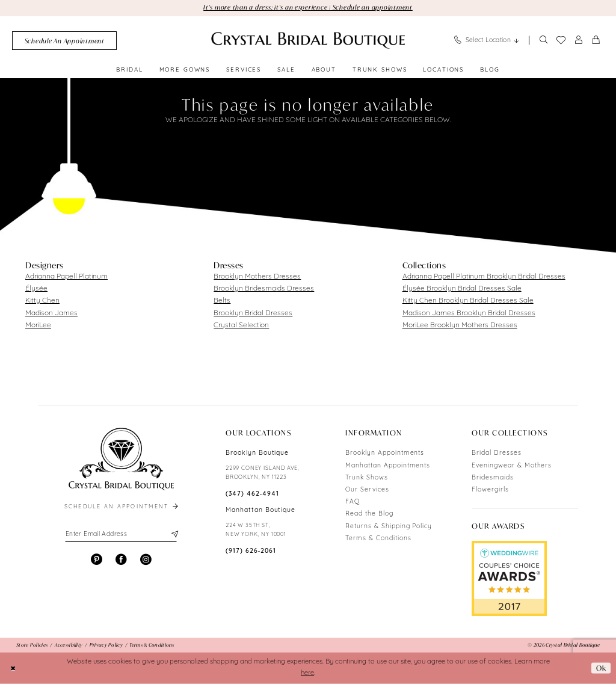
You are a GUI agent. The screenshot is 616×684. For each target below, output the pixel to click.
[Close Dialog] (13, 668)
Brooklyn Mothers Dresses (257, 277)
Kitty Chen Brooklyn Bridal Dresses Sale (468, 301)
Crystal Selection (241, 325)
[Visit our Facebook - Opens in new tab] (121, 560)
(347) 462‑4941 (252, 494)
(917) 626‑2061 (251, 551)
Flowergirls (490, 490)
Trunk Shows (367, 478)
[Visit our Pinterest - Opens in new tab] (97, 560)
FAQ (353, 502)
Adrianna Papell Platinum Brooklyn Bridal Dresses (484, 277)
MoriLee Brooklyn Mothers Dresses (460, 325)
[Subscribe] (174, 535)
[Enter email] (121, 535)
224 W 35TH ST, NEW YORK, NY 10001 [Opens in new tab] (256, 530)
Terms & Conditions (378, 539)
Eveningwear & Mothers (512, 466)
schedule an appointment (122, 507)
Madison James (51, 313)
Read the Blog (369, 514)
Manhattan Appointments (388, 466)
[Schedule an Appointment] (64, 41)
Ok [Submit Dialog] (601, 668)
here (307, 673)
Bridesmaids (493, 478)
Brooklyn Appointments (385, 453)
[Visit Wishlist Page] (561, 40)
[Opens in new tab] (509, 579)
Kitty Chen (42, 301)
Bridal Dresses (496, 453)
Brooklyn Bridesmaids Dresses (264, 289)
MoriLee (38, 325)
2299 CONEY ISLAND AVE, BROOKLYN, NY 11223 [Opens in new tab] (263, 473)
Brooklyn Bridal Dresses (253, 313)
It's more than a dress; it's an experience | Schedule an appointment (308, 7)
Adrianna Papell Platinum (66, 277)
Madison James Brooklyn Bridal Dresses (469, 313)
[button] (579, 41)
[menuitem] (64, 41)
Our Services (367, 490)
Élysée (36, 289)
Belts (222, 301)
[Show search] (543, 41)
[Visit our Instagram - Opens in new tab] (146, 560)
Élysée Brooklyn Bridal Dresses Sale (462, 289)
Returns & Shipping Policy (389, 527)
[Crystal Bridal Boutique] (308, 40)
